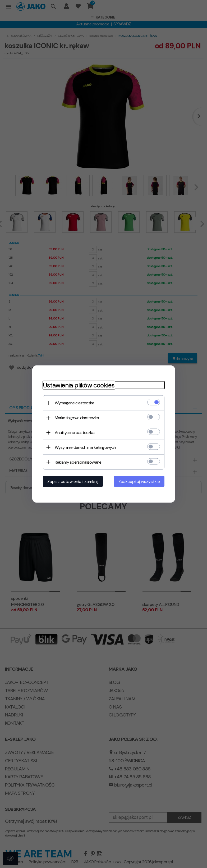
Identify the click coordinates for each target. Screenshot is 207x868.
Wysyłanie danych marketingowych (85, 447)
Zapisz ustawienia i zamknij (73, 481)
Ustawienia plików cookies (79, 385)
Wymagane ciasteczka (75, 403)
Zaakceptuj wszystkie (139, 481)
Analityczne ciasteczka (75, 433)
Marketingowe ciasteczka (77, 418)
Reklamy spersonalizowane (78, 462)
